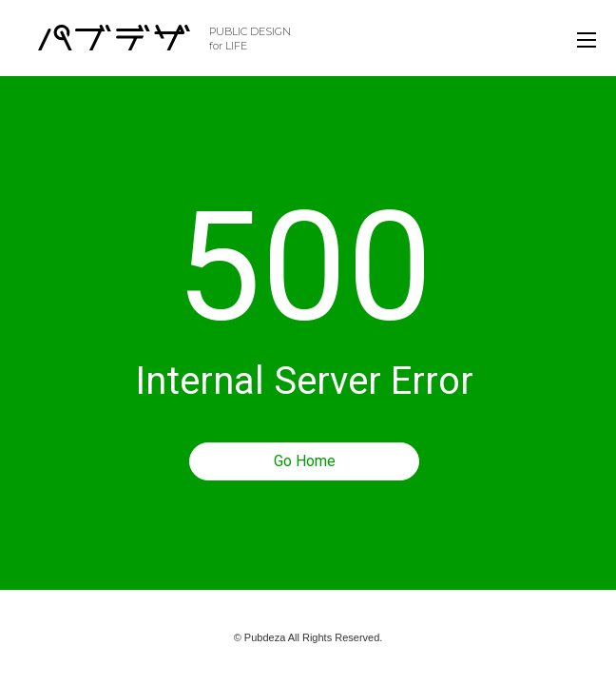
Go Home (305, 461)
